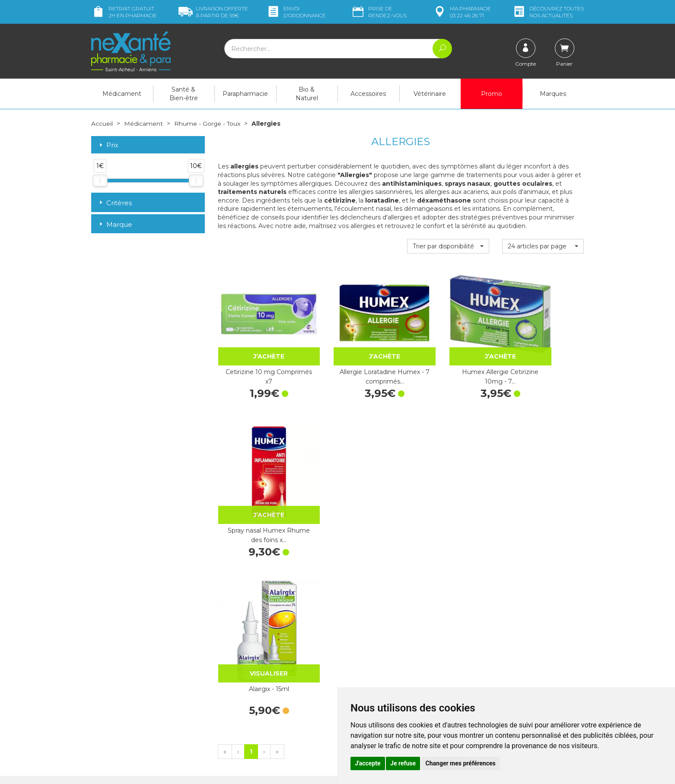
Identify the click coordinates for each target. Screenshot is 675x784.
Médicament (122, 94)
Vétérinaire (430, 94)
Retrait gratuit (124, 12)
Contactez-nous (367, 661)
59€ (213, 12)
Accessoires (368, 94)
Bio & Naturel (307, 94)
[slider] (100, 180)
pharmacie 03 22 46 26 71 (462, 12)
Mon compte (110, 718)
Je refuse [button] (403, 763)
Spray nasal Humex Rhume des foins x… (543, 355)
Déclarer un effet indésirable (384, 677)
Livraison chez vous (497, 613)
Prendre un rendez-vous (378, 669)
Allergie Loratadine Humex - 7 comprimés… (353, 355)
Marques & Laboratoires (251, 669)
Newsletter (233, 676)
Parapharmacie (245, 94)
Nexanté (235, 771)
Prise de (379, 12)
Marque (115, 224)
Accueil (102, 124)
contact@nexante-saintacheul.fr (137, 697)
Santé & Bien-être (184, 94)
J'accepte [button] (368, 763)
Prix (108, 145)
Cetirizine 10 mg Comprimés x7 (258, 355)
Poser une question (118, 711)
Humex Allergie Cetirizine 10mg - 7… (448, 355)
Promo (492, 94)
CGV (350, 685)
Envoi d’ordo (296, 12)
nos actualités (548, 12)
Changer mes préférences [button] (461, 763)
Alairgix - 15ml (259, 488)
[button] (448, 246)
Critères (115, 202)
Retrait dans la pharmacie (506, 605)
